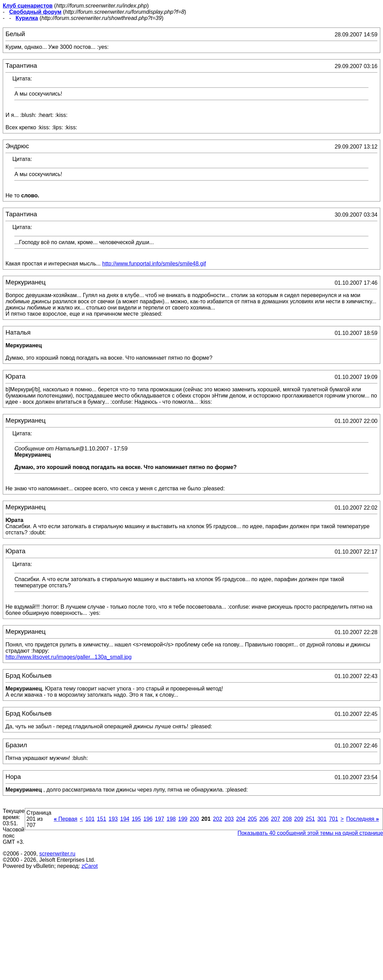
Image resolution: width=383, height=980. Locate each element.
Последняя (363, 819)
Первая (66, 819)
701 (334, 819)
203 (229, 819)
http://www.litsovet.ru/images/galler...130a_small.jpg (68, 657)
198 (171, 819)
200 (194, 819)
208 (287, 819)
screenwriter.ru (57, 854)
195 (136, 819)
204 (241, 819)
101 (90, 819)
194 (125, 819)
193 (113, 819)
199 (183, 819)
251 (310, 819)
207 (275, 819)
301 (322, 819)
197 (159, 819)
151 (102, 819)
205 (252, 819)
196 (148, 819)
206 (264, 819)
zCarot (90, 866)
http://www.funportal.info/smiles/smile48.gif (154, 264)
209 (299, 819)
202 (218, 819)
